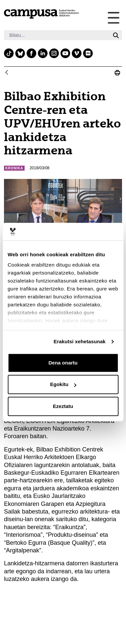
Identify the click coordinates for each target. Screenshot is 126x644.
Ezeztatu (63, 406)
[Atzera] (7, 73)
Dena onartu (63, 363)
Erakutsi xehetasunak (79, 341)
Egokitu (63, 384)
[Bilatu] (57, 35)
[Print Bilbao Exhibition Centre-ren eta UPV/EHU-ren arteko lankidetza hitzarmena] (117, 73)
